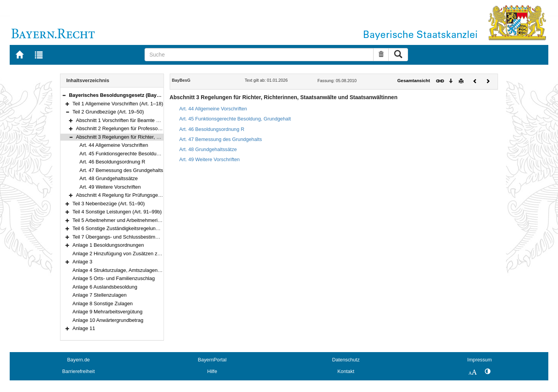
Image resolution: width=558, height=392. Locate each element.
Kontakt (346, 371)
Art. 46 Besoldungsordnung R (112, 162)
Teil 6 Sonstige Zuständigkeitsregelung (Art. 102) (127, 228)
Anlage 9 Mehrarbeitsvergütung (108, 312)
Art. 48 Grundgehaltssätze (109, 178)
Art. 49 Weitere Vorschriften (110, 187)
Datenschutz (346, 360)
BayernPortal (212, 360)
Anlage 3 (82, 262)
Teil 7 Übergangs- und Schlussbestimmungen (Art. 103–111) (140, 237)
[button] (64, 95)
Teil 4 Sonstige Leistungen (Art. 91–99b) (117, 212)
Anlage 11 (84, 328)
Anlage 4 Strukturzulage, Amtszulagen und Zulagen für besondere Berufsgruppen (163, 270)
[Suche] (259, 55)
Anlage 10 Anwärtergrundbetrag (108, 320)
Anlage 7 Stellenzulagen (100, 295)
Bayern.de (78, 360)
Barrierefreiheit (79, 371)
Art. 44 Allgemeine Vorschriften (114, 145)
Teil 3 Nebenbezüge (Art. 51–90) (109, 204)
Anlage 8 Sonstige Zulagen (103, 303)
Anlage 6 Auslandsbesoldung (105, 287)
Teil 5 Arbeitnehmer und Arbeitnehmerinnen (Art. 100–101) (137, 220)
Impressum (480, 360)
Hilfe (212, 371)
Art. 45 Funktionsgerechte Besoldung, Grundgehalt (136, 154)
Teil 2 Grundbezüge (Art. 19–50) (108, 112)
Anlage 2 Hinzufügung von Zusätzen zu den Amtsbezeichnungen (145, 254)
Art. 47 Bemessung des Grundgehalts (121, 170)
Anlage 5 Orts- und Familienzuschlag (114, 278)
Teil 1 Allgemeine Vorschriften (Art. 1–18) (118, 104)
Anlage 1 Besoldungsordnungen (108, 245)
